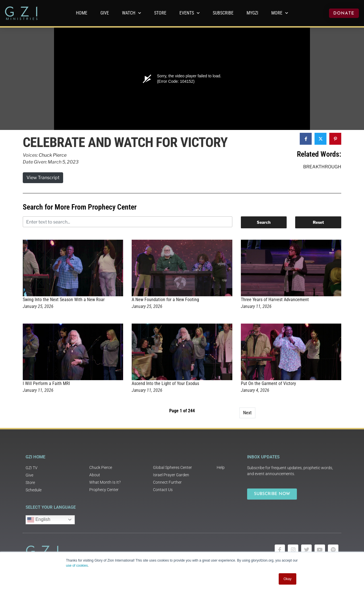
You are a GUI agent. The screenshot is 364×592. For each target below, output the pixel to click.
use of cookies (77, 566)
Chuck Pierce (53, 155)
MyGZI (252, 13)
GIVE (105, 13)
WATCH (132, 13)
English (39, 520)
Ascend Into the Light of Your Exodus (165, 383)
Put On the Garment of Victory (268, 383)
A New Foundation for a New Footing (165, 300)
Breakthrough (322, 167)
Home (82, 13)
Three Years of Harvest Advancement (275, 300)
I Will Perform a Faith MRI (46, 383)
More (280, 13)
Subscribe (223, 13)
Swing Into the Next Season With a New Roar (64, 300)
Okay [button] (288, 579)
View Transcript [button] (43, 178)
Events (190, 13)
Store (160, 13)
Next (247, 413)
